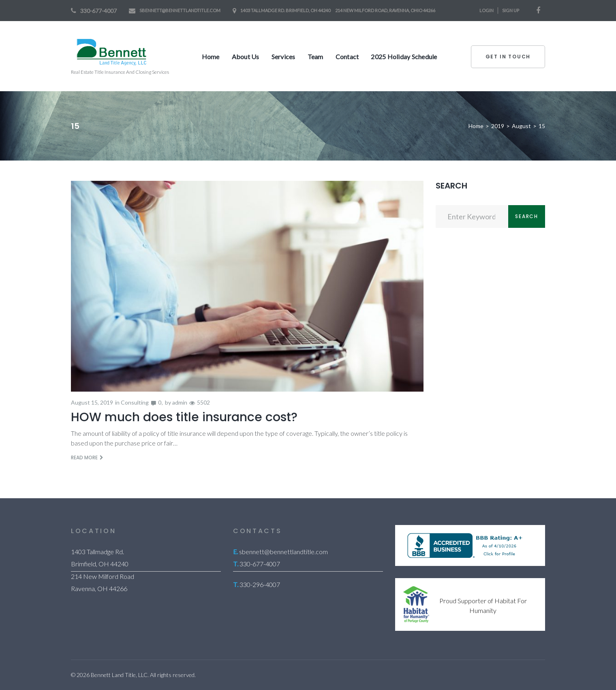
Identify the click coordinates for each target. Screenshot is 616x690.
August (521, 126)
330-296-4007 (260, 584)
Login (487, 10)
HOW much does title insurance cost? (184, 417)
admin (180, 402)
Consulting (135, 402)
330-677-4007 (98, 11)
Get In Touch (508, 57)
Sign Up (511, 10)
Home (476, 126)
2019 (498, 126)
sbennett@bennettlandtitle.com (180, 10)
